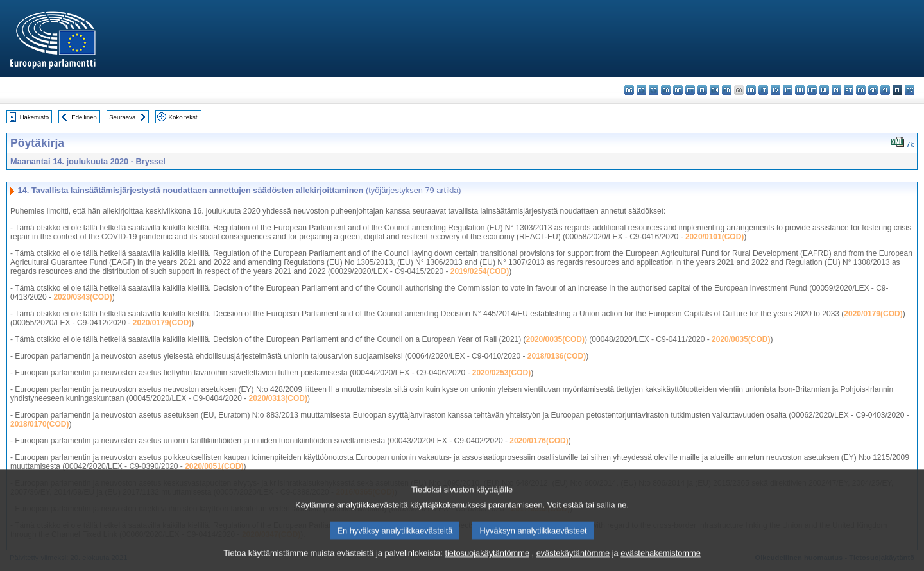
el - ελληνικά (702, 90)
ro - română (861, 90)
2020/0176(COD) (539, 441)
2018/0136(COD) (557, 356)
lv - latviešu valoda (775, 90)
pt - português (849, 90)
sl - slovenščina (885, 90)
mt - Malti (812, 90)
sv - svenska (910, 90)
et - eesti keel (690, 90)
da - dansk (666, 90)
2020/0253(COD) (501, 373)
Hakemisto (34, 117)
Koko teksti (184, 117)
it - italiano (763, 90)
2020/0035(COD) (555, 339)
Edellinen (84, 117)
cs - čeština (654, 90)
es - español (641, 90)
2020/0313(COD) (278, 398)
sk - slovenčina (873, 90)
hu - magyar (800, 90)
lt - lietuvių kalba (788, 90)
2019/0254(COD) (480, 271)
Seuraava (122, 117)
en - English (714, 90)
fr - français (727, 90)
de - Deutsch (678, 90)
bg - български (629, 90)
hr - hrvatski (751, 90)
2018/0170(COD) (39, 424)
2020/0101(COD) (714, 237)
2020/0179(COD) (873, 314)
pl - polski (836, 90)
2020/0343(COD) (82, 297)
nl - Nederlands (824, 90)
